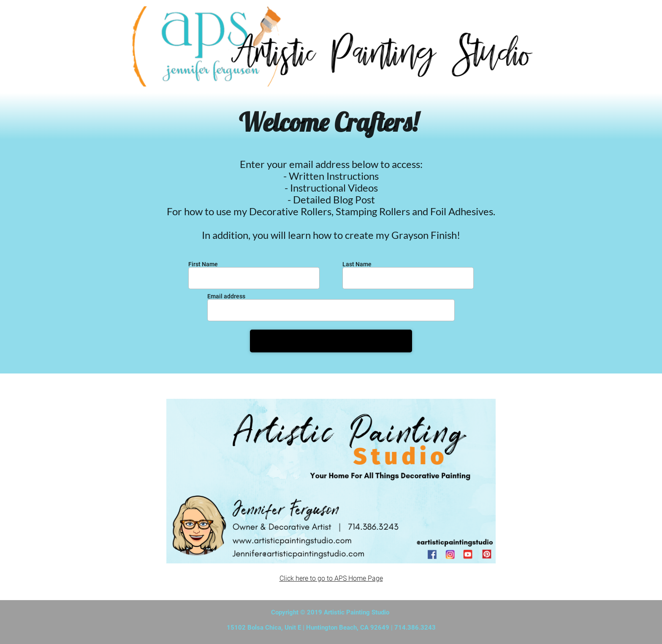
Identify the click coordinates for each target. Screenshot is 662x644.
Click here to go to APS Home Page (331, 578)
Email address (226, 296)
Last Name (357, 264)
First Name (203, 264)
